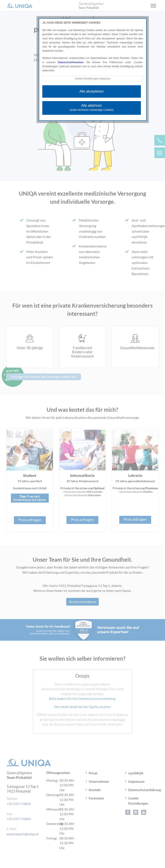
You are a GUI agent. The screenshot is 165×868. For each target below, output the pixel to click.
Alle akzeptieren (92, 91)
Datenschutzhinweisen (71, 62)
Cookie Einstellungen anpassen (93, 79)
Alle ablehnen (92, 108)
